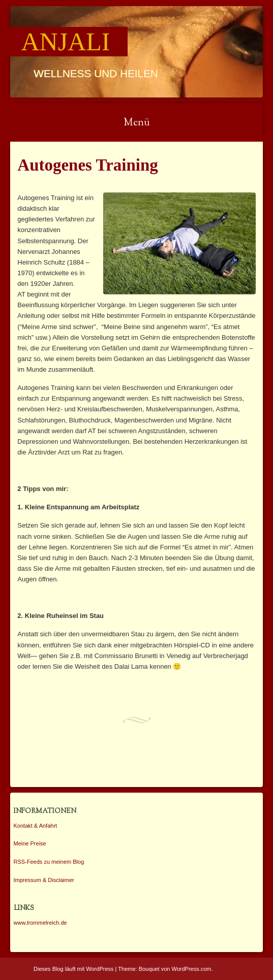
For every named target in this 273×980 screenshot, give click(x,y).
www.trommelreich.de (40, 923)
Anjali (66, 42)
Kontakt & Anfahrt (36, 826)
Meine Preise (30, 843)
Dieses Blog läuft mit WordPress (74, 969)
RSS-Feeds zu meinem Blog (49, 862)
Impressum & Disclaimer (44, 880)
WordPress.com (192, 969)
